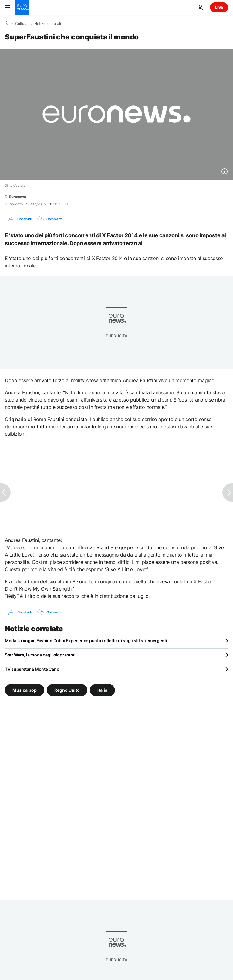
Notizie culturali (48, 24)
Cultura (21, 24)
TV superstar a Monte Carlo (32, 669)
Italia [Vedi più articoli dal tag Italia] (102, 690)
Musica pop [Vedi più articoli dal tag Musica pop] (25, 690)
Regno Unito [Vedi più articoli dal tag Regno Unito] (67, 690)
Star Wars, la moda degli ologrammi (40, 655)
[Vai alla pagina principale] (22, 7)
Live (219, 7)
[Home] (7, 23)
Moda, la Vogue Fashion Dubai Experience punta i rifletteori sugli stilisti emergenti (86, 641)
